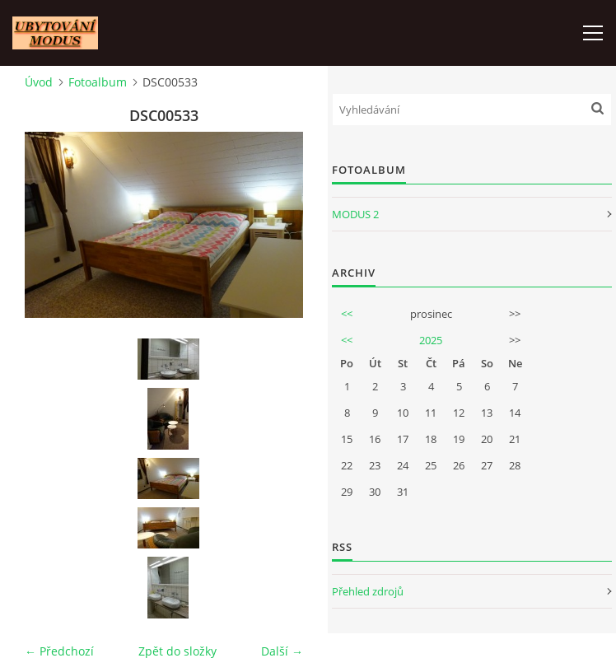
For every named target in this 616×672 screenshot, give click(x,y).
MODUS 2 (355, 214)
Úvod (39, 82)
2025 (431, 340)
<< (347, 314)
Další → (282, 651)
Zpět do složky (177, 651)
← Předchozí (59, 651)
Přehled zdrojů (368, 591)
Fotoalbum (98, 82)
